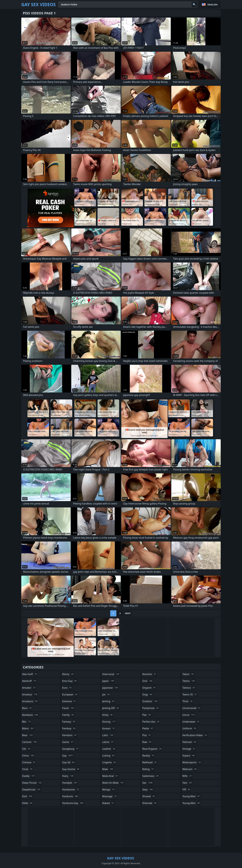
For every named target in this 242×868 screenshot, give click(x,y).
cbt (26, 749)
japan (108, 681)
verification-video (195, 735)
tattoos (189, 688)
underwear (191, 722)
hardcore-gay (73, 803)
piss (147, 735)
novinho (150, 674)
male (108, 769)
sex (148, 783)
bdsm (28, 728)
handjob (70, 783)
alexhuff (29, 681)
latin (108, 735)
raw (147, 742)
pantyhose (151, 708)
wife (187, 776)
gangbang (71, 749)
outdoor (150, 701)
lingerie (109, 762)
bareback (30, 715)
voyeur (189, 756)
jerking (109, 701)
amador (29, 688)
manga (109, 789)
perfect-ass (151, 722)
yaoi (188, 783)
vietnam (189, 742)
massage (110, 796)
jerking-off (111, 708)
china (28, 756)
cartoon (30, 742)
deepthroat (32, 789)
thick (188, 701)
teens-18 (190, 694)
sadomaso (151, 776)
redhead (150, 762)
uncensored (192, 708)
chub (28, 769)
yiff (187, 789)
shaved (149, 796)
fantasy (69, 722)
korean (109, 728)
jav (106, 694)
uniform (189, 728)
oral (148, 681)
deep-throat (32, 783)
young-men (191, 803)
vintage (189, 749)
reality (149, 756)
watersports (192, 762)
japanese (110, 688)
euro (67, 688)
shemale (150, 803)
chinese (29, 762)
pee (147, 715)
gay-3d (69, 762)
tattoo (189, 681)
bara (27, 708)
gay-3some (71, 769)
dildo (27, 803)
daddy (29, 776)
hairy (68, 776)
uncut (189, 715)
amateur (30, 694)
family (68, 715)
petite (148, 728)
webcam (190, 769)
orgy (148, 694)
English (213, 4)
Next (128, 613)
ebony (68, 674)
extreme (69, 701)
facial (68, 708)
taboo (188, 674)
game (68, 742)
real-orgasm (152, 749)
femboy (69, 728)
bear (28, 735)
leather (109, 749)
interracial (111, 674)
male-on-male (113, 783)
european (70, 694)
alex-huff (30, 674)
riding (148, 769)
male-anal (110, 776)
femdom (70, 735)
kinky (108, 715)
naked (108, 803)
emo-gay (70, 681)
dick (27, 796)
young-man (191, 796)
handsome (71, 789)
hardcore (70, 796)
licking (109, 756)
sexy (148, 789)
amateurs (30, 701)
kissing (109, 722)
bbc (27, 722)
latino (108, 742)
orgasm (149, 688)
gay (68, 756)
